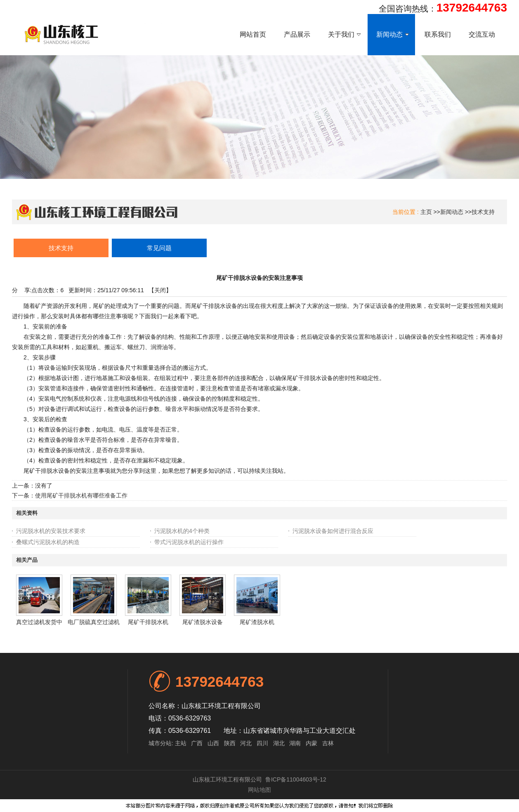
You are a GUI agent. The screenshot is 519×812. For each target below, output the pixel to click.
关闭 (160, 290)
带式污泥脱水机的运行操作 (189, 542)
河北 (246, 743)
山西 (213, 743)
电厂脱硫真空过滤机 (94, 622)
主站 (180, 743)
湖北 (279, 743)
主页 (426, 212)
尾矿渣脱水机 (257, 622)
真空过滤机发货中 (39, 622)
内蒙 (311, 743)
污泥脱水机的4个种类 (182, 531)
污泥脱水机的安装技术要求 (51, 531)
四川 (262, 743)
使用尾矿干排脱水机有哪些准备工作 (81, 495)
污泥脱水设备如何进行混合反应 (333, 531)
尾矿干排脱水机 (148, 622)
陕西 (230, 743)
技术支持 (483, 212)
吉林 (328, 743)
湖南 (295, 743)
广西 (197, 743)
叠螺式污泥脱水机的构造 (48, 542)
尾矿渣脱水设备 (203, 622)
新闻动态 (452, 212)
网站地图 (259, 790)
